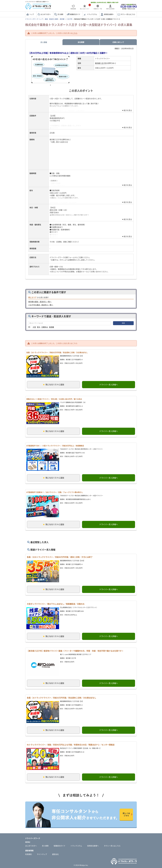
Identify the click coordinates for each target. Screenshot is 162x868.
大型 (34, 327)
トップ (32, 14)
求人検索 (60, 14)
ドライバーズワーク (33, 838)
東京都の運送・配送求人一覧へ (40, 302)
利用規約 (29, 854)
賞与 (39, 327)
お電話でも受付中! (129, 7)
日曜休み (45, 327)
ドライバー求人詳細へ (109, 385)
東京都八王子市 (101, 63)
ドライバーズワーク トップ (34, 19)
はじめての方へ (46, 14)
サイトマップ (42, 854)
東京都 (62, 19)
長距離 (51, 327)
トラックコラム (92, 14)
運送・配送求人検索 (51, 19)
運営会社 (55, 854)
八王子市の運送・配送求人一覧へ (41, 305)
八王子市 (69, 19)
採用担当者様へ (109, 14)
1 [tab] (50, 85)
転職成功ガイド (75, 14)
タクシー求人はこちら (128, 14)
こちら (75, 33)
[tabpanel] (50, 70)
